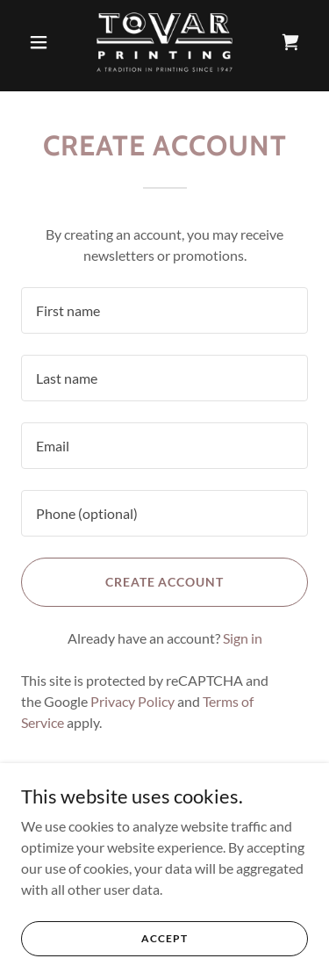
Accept (164, 938)
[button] (43, 42)
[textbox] (164, 310)
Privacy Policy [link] (132, 701)
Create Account (165, 582)
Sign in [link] (243, 638)
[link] (164, 42)
